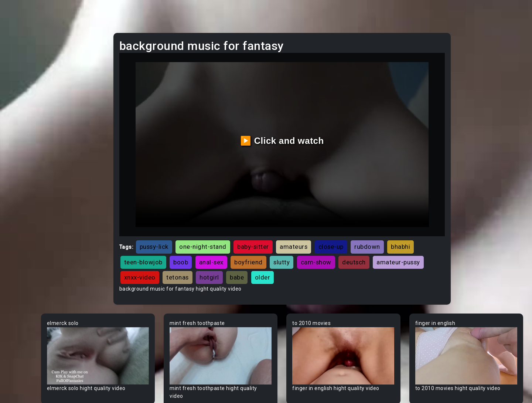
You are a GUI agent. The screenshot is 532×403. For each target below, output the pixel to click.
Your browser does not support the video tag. (154, 326)
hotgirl (352, 252)
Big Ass (23, 318)
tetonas (320, 252)
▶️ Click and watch (314, 128)
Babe (20, 261)
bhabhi (188, 237)
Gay (18, 191)
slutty (366, 237)
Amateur (25, 219)
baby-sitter (307, 221)
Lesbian (23, 121)
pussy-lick (208, 221)
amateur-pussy (235, 252)
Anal (20, 93)
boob (265, 237)
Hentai (22, 163)
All (17, 177)
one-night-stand (257, 221)
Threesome (28, 135)
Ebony (21, 79)
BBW (20, 289)
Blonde (23, 374)
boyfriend (333, 237)
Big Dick (24, 332)
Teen (20, 51)
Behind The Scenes (38, 304)
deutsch (190, 252)
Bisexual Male (31, 360)
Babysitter (27, 275)
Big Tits (23, 346)
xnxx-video (283, 252)
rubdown (422, 221)
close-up (385, 221)
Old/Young (27, 107)
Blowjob (24, 388)
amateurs (348, 221)
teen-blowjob (228, 237)
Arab (20, 233)
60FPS (22, 205)
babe (380, 252)
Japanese (26, 149)
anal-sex (296, 237)
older (406, 252)
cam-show (400, 237)
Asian (21, 247)
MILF (20, 65)
